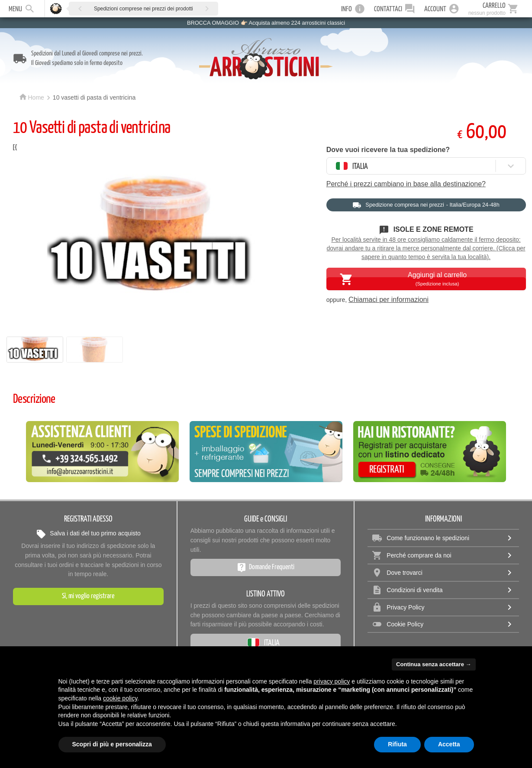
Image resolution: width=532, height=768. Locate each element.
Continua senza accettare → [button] (434, 664)
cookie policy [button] (120, 698)
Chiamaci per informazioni (389, 300)
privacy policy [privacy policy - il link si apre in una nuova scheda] (332, 681)
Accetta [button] (449, 744)
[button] (80, 8)
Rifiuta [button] (397, 744)
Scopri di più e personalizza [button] (112, 744)
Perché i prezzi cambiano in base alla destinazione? (406, 184)
